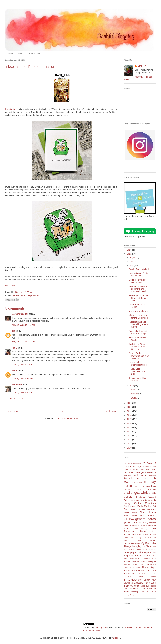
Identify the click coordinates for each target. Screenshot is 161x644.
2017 (130, 419)
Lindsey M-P (101, 628)
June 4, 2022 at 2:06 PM (23, 392)
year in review (138, 595)
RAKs (138, 558)
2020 (130, 407)
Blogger (117, 638)
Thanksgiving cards (148, 586)
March (133, 390)
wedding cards (137, 592)
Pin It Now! (10, 286)
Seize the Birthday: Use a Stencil (138, 281)
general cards (19, 295)
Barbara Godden (20, 314)
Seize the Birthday (144, 564)
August (133, 257)
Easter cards (131, 512)
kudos (126, 538)
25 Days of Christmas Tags (140, 465)
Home (10, 53)
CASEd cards (132, 489)
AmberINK (129, 478)
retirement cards (149, 559)
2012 (130, 440)
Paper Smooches (145, 556)
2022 (130, 254)
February (134, 394)
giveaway (142, 523)
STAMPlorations (133, 580)
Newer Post (13, 411)
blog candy (139, 486)
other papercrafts (133, 552)
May (132, 266)
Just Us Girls (150, 535)
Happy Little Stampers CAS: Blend (137, 371)
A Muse (146, 467)
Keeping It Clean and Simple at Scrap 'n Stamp (139, 298)
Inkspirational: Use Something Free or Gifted (139, 324)
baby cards (136, 482)
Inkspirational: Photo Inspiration (138, 274)
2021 (130, 403)
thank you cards (131, 586)
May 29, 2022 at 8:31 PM (23, 342)
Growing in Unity (137, 526)
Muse (139, 540)
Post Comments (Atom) (68, 419)
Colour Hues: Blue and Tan (137, 379)
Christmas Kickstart (146, 497)
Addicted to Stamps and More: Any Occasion (138, 347)
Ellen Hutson (148, 512)
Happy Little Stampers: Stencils (139, 364)
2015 (130, 427)
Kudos (21, 53)
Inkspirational (11, 109)
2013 (130, 436)
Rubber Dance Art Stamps (135, 562)
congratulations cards (146, 500)
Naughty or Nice (142, 546)
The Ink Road (131, 589)
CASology (151, 489)
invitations (140, 535)
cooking (127, 503)
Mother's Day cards (138, 538)
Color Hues (129, 500)
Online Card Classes (146, 550)
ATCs (126, 482)
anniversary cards (146, 478)
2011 (130, 444)
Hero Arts (148, 531)
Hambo (135, 529)
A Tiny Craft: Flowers (139, 311)
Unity (143, 589)
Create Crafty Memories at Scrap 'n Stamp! (139, 356)
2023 (130, 250)
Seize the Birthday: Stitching (138, 339)
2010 (130, 448)
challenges (132, 493)
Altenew (152, 476)
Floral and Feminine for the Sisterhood (138, 317)
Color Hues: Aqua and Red (137, 306)
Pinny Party (129, 559)
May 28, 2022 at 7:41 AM (23, 325)
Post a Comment (17, 399)
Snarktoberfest (144, 574)
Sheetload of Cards (132, 568)
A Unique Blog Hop (140, 470)
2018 (130, 415)
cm (13, 331)
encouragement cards (134, 516)
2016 (130, 423)
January (133, 398)
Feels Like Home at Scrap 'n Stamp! (138, 332)
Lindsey (142, 66)
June (132, 262)
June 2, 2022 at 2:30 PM (23, 365)
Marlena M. (17, 385)
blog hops (151, 486)
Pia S (14, 348)
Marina (15, 371)
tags (153, 583)
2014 (130, 431)
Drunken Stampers (147, 509)
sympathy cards (142, 583)
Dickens (133, 510)
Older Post (111, 411)
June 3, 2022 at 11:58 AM (24, 379)
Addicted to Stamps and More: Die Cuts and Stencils (138, 289)
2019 (130, 411)
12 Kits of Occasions (132, 464)
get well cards (131, 522)
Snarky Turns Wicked (139, 269)
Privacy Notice (35, 53)
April (132, 386)
